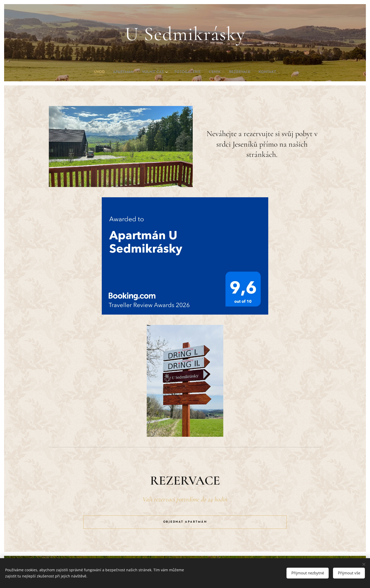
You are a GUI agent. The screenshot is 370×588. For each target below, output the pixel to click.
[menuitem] (90, 72)
